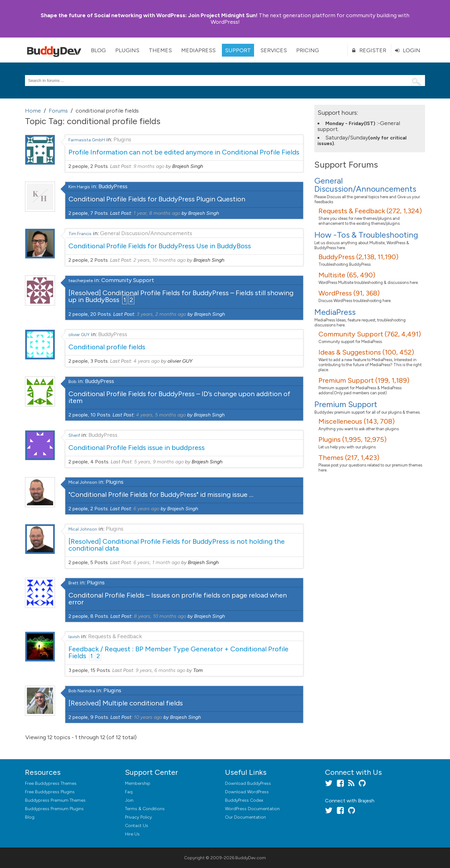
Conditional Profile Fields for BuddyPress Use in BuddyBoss (160, 246)
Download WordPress (247, 792)
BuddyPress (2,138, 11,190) (358, 257)
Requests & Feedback (115, 636)
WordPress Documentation (252, 809)
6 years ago (146, 509)
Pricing (308, 50)
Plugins (127, 50)
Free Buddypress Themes (51, 783)
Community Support (128, 280)
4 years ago (147, 361)
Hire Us (132, 834)
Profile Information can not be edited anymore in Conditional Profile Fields (184, 152)
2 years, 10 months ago (160, 260)
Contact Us (137, 826)
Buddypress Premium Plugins (54, 809)
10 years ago (148, 717)
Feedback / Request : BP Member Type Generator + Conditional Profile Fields (178, 652)
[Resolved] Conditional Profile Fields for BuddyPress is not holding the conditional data (177, 545)
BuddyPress (113, 186)
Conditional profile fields (107, 347)
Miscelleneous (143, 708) (357, 421)
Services (274, 50)
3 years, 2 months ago (161, 314)
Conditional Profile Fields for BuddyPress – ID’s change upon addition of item (179, 397)
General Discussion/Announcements (146, 233)
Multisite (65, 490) (347, 275)
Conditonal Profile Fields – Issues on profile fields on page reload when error (178, 599)
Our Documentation (245, 817)
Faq (129, 792)
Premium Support (346, 404)
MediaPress (198, 50)
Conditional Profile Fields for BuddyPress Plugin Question (157, 199)
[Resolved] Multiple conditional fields (126, 703)
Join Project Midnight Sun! (149, 15)
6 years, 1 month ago (157, 562)
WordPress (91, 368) (349, 293)
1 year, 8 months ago (157, 213)
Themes (160, 50)
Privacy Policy (138, 817)
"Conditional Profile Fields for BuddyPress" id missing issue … (161, 495)
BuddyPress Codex (244, 800)
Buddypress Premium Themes (55, 800)
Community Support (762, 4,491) (370, 334)
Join (129, 800)
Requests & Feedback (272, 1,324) (370, 211)
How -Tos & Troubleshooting (366, 235)
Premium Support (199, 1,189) (364, 380)
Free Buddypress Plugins (50, 792)
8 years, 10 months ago (160, 616)
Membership (138, 783)
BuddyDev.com (251, 858)
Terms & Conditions (145, 809)
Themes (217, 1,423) (349, 458)
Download (248, 783)
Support (238, 50)
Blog (98, 50)
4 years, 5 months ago (161, 415)
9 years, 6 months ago (160, 670)
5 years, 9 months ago (159, 462)
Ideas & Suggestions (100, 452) (366, 352)
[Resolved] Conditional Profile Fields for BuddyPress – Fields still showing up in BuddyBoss (181, 296)
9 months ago (149, 166)
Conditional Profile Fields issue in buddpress (137, 448)
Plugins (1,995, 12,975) (352, 439)
